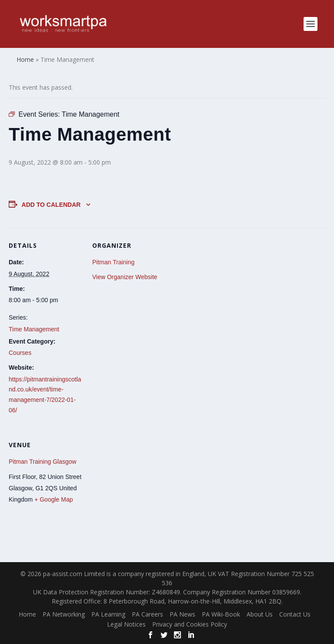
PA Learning (108, 614)
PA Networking (64, 614)
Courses (20, 353)
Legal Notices (126, 624)
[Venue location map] (138, 487)
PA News (182, 614)
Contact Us (295, 614)
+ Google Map (53, 499)
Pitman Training (113, 262)
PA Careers (147, 614)
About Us (260, 614)
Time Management (34, 329)
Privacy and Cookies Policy (190, 624)
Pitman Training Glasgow (43, 462)
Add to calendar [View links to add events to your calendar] (51, 205)
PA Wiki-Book (221, 614)
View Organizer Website (125, 277)
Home (27, 614)
